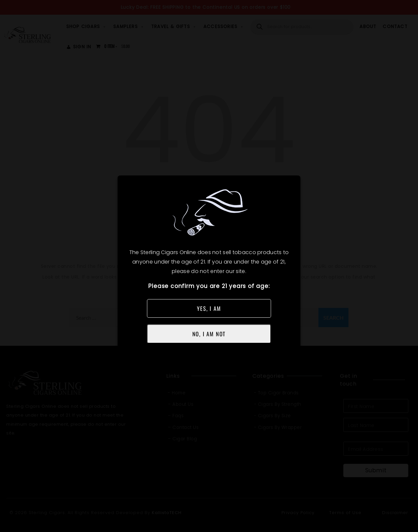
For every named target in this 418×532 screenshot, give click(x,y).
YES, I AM (209, 308)
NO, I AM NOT (209, 334)
